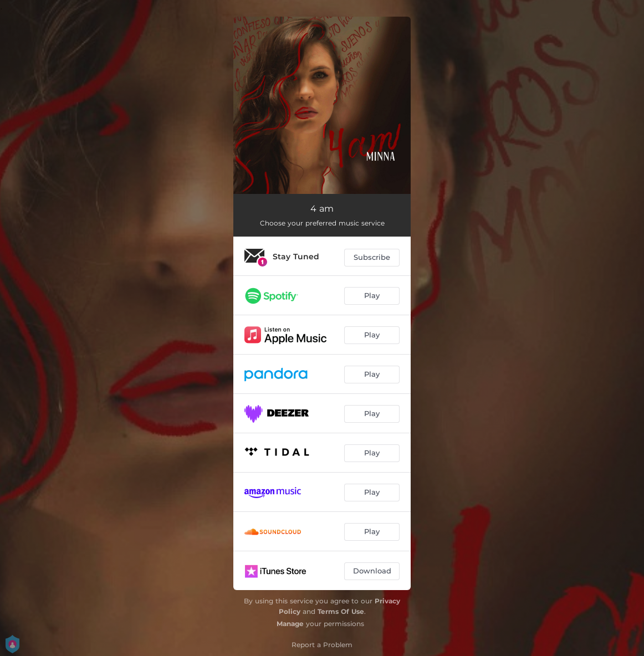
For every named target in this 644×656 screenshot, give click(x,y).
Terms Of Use (341, 611)
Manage (290, 624)
